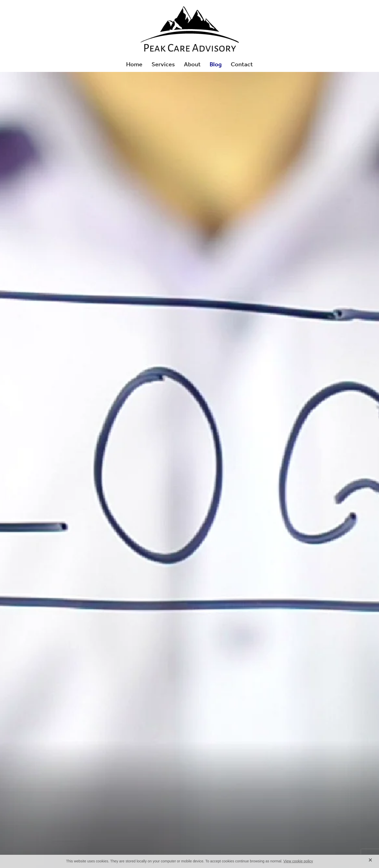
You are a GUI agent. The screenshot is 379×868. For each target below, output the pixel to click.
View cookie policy (298, 861)
